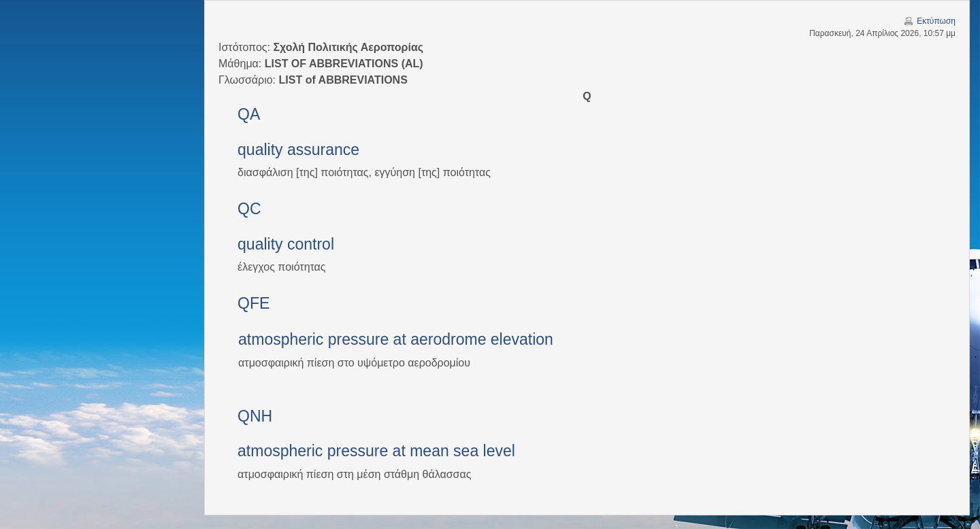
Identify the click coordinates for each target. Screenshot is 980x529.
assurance (323, 150)
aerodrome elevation (482, 339)
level (499, 451)
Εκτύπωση (936, 21)
